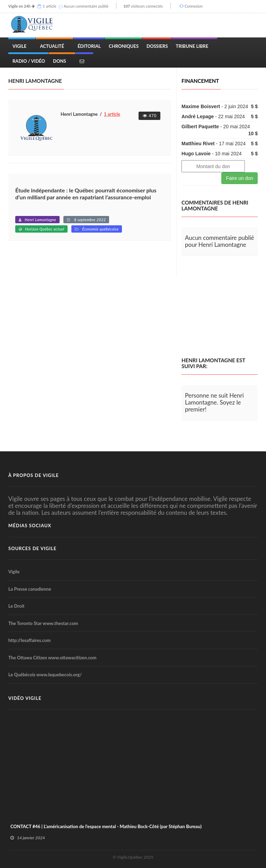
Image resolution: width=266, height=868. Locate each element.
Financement (200, 81)
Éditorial (89, 46)
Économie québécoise (100, 229)
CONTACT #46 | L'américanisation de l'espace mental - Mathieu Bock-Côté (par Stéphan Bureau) (106, 826)
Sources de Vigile (32, 548)
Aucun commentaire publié (86, 6)
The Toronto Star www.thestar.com (43, 623)
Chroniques (124, 46)
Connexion (194, 6)
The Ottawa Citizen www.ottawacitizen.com (52, 658)
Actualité (52, 46)
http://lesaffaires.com (29, 640)
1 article (49, 6)
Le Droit (16, 606)
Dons (60, 61)
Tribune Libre (192, 46)
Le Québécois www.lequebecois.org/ (45, 675)
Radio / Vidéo (29, 61)
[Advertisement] (224, 306)
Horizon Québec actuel (45, 229)
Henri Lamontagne (40, 220)
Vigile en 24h (19, 6)
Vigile (19, 46)
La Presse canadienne (30, 589)
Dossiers (157, 46)
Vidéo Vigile (25, 698)
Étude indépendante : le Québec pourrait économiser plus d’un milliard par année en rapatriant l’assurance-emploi (86, 194)
